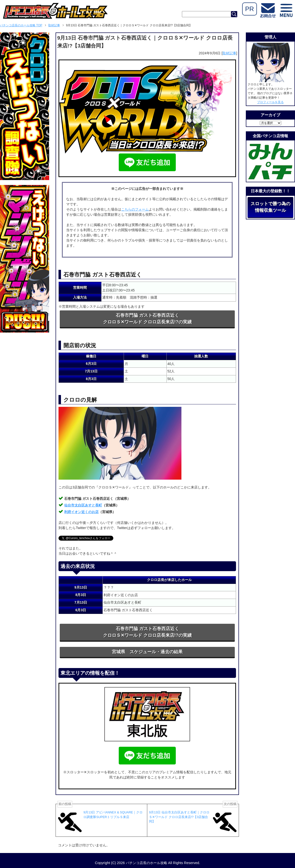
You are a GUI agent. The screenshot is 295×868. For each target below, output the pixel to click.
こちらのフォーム (135, 209)
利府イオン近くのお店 (81, 512)
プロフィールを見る (270, 102)
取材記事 (229, 53)
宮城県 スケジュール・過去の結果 (147, 652)
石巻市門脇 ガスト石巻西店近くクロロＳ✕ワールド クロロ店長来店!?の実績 (147, 319)
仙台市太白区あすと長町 (83, 505)
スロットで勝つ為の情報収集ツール (270, 207)
